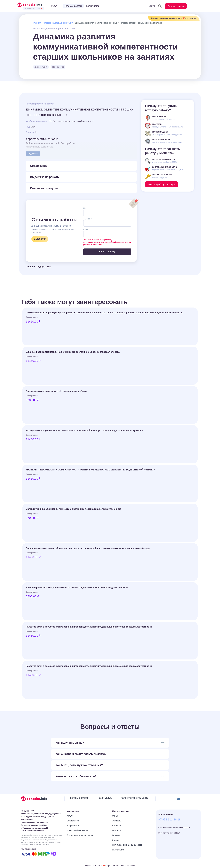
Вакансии (117, 825)
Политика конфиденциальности (128, 845)
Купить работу (107, 252)
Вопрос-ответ (73, 825)
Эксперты (117, 821)
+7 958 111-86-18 (169, 819)
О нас (115, 816)
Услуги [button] (55, 6)
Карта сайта (118, 850)
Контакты (117, 830)
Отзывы (116, 835)
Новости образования (77, 830)
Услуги (70, 816)
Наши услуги (105, 798)
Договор (116, 840)
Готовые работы (73, 6)
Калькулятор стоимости (135, 798)
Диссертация (67, 23)
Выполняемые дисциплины (80, 835)
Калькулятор (93, 6)
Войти (151, 6)
